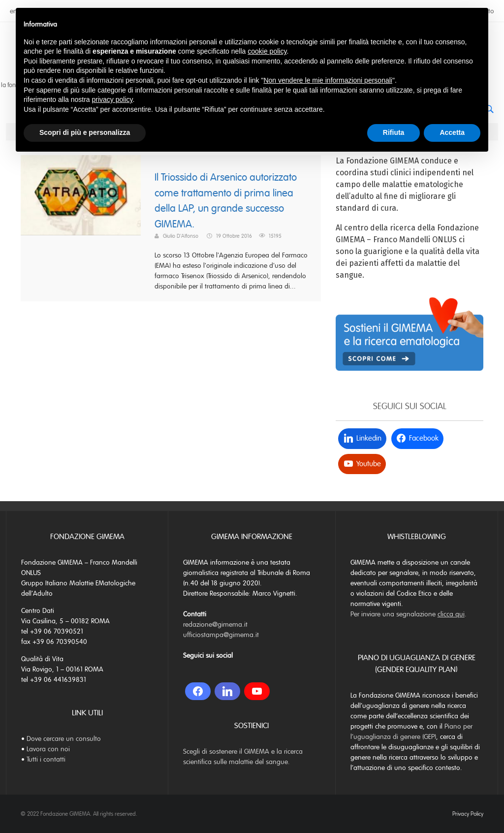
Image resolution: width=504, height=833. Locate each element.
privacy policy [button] (112, 99)
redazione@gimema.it (215, 625)
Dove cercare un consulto (64, 739)
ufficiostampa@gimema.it (221, 635)
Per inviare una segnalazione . (409, 614)
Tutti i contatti (46, 759)
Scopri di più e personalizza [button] (85, 132)
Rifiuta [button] (394, 132)
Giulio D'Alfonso (181, 236)
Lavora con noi (48, 749)
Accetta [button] (452, 132)
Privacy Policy (468, 814)
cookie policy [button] (267, 51)
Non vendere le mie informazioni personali (328, 80)
